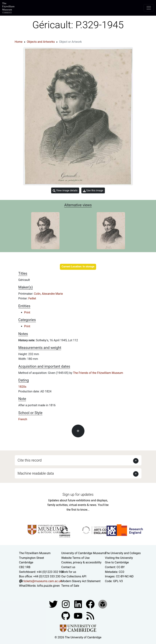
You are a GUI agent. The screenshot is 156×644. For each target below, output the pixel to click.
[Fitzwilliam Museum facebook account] (78, 604)
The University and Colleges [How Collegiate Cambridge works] (123, 553)
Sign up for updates (78, 494)
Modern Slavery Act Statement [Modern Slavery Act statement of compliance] (81, 581)
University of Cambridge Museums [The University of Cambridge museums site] (84, 553)
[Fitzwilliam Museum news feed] (90, 616)
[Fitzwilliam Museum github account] (66, 616)
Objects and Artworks (41, 42)
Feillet (32, 298)
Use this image (93, 191)
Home (19, 42)
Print (27, 312)
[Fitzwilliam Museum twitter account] (54, 604)
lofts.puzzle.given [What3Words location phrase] (48, 586)
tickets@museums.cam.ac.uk (42, 581)
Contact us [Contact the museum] (68, 567)
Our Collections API (74, 576)
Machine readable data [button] (36, 473)
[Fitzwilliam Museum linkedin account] (91, 604)
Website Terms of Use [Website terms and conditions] (76, 558)
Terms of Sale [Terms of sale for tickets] (70, 586)
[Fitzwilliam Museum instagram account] (66, 604)
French (23, 419)
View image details (65, 191)
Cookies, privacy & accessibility (81, 562)
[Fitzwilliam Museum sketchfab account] (103, 604)
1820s (22, 387)
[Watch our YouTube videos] (78, 616)
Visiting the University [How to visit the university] (119, 558)
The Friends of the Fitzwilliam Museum (98, 373)
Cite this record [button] (30, 460)
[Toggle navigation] (149, 8)
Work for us (69, 572)
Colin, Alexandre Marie (48, 294)
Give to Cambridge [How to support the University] (117, 562)
